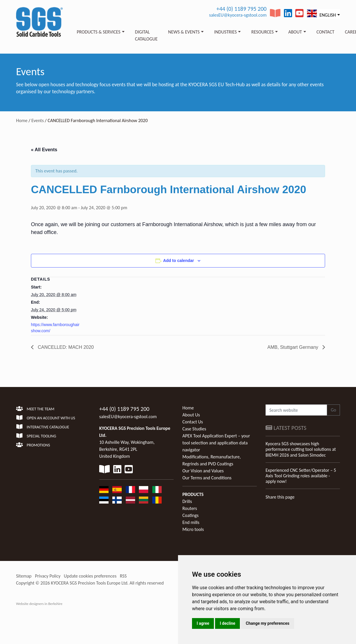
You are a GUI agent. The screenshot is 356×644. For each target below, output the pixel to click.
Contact (326, 32)
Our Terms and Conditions (207, 478)
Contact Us (193, 422)
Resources (262, 32)
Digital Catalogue (146, 35)
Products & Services (99, 32)
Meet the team (35, 409)
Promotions (33, 445)
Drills (187, 501)
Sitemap (24, 576)
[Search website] (296, 410)
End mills (191, 522)
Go (333, 410)
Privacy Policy (48, 576)
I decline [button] (227, 623)
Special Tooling (36, 436)
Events (38, 120)
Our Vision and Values (203, 471)
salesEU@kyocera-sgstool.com (238, 15)
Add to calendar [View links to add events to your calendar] (179, 261)
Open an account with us (46, 418)
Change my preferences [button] (267, 623)
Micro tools (193, 529)
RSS (123, 576)
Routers (190, 508)
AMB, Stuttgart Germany (293, 347)
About (295, 32)
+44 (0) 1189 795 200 (241, 9)
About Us (191, 415)
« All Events (44, 150)
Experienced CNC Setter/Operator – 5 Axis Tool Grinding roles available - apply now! (301, 476)
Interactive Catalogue (43, 427)
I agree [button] (203, 623)
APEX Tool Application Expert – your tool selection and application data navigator (216, 443)
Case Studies (194, 429)
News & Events (184, 32)
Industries (225, 32)
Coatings (191, 515)
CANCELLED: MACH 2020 (65, 347)
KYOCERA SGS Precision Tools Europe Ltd (89, 583)
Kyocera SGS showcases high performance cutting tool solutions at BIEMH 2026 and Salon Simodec (301, 449)
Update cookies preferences (90, 576)
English (321, 14)
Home (22, 120)
